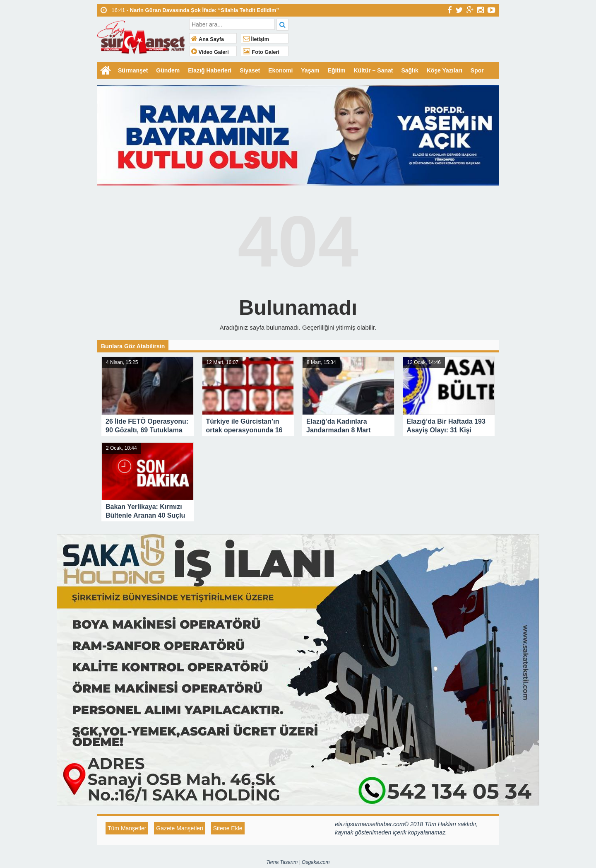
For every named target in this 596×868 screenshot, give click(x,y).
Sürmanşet (133, 70)
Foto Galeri (261, 52)
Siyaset (250, 70)
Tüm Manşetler (127, 828)
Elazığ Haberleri (210, 70)
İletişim (256, 39)
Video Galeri (210, 52)
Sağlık (410, 70)
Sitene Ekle (228, 828)
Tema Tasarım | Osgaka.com (298, 862)
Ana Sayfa (208, 39)
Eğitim (337, 70)
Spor (477, 70)
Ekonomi (280, 70)
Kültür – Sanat (374, 70)
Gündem (168, 70)
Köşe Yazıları (445, 70)
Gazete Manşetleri (180, 828)
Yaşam (310, 70)
